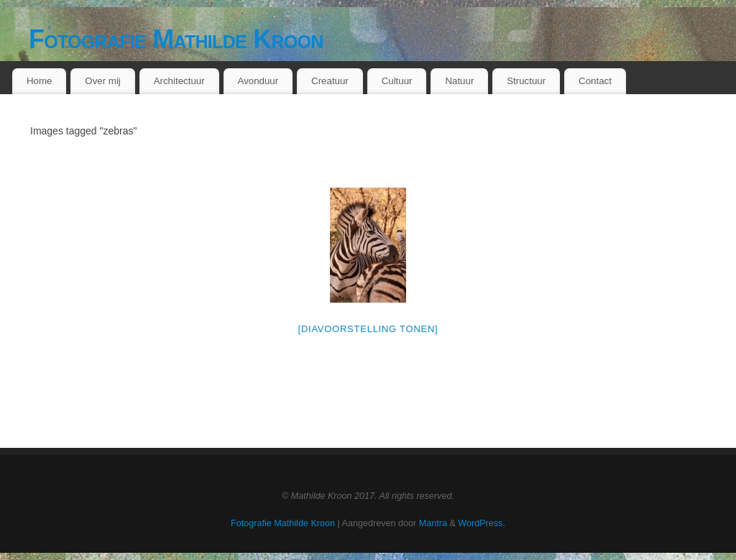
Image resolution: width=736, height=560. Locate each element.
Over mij (103, 81)
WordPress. (482, 523)
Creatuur (330, 81)
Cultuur (397, 81)
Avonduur (258, 81)
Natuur (459, 81)
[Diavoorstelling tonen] (368, 329)
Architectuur (179, 81)
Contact (595, 81)
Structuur (526, 81)
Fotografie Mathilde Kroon (176, 39)
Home (39, 81)
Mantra (433, 523)
